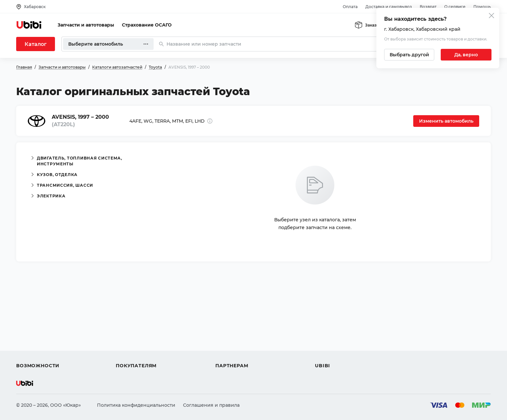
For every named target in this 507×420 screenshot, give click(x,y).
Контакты (326, 331)
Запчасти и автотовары (86, 25)
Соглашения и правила (211, 405)
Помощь (482, 7)
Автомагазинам (234, 331)
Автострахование (38, 331)
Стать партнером (236, 354)
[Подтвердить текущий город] (466, 55)
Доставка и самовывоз (389, 7)
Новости (325, 342)
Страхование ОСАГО (147, 25)
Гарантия (127, 354)
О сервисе (455, 7)
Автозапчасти (33, 319)
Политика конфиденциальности (136, 405)
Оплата (350, 7)
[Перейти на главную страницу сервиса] (29, 25)
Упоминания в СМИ (339, 354)
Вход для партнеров (240, 342)
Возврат (428, 7)
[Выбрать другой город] (409, 55)
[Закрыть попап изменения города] (491, 16)
